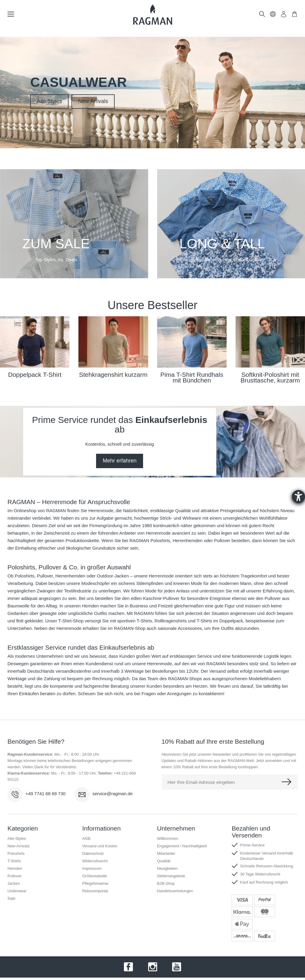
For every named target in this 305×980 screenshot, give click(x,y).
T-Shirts (14, 861)
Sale (11, 898)
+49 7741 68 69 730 (45, 794)
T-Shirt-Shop (71, 621)
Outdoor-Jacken (113, 576)
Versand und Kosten (100, 846)
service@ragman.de (113, 794)
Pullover (45, 576)
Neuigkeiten (167, 868)
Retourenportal (95, 891)
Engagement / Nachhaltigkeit (182, 846)
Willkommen (168, 838)
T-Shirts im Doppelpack (220, 621)
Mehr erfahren (120, 461)
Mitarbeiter (166, 853)
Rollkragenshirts (171, 621)
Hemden (91, 606)
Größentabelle (95, 876)
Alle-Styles (17, 838)
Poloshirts (25, 576)
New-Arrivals (19, 846)
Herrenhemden (70, 576)
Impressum (92, 868)
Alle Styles (49, 101)
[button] (273, 15)
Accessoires (190, 628)
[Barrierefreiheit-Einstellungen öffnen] (298, 497)
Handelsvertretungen (175, 891)
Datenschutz (93, 853)
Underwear (17, 891)
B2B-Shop (166, 883)
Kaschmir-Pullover (161, 598)
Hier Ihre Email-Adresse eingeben (201, 782)
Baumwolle (18, 606)
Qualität (164, 861)
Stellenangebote (171, 876)
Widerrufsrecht (95, 861)
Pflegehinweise (95, 883)
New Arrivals (93, 101)
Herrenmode (101, 511)
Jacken (14, 883)
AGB (86, 838)
